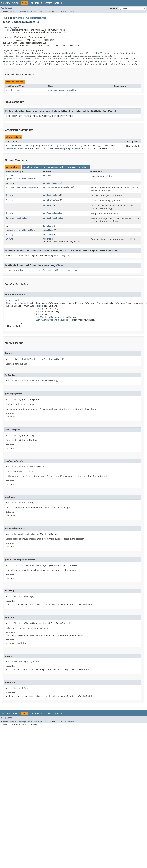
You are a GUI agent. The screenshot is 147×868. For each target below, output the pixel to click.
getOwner (48, 205)
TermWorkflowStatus (16, 148)
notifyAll (53, 270)
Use (32, 3)
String (31, 146)
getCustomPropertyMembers (57, 187)
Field (21, 11)
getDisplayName (51, 200)
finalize (19, 270)
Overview (5, 3)
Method (38, 11)
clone (9, 270)
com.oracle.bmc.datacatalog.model (30, 18)
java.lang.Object (11, 27)
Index (57, 3)
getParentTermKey (53, 213)
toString (48, 235)
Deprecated (47, 3)
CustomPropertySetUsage (67, 148)
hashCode (48, 226)
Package (16, 3)
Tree (37, 3)
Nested (14, 11)
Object (55, 183)
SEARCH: (114, 9)
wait (63, 270)
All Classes (6, 8)
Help (63, 3)
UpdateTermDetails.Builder (63, 90)
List (50, 148)
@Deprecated (12, 300)
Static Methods (32, 167)
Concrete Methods (78, 167)
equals (47, 183)
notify (42, 270)
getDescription (51, 195)
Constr (29, 11)
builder (47, 176)
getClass (31, 270)
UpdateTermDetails (16, 146)
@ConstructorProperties (19, 303)
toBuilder (48, 230)
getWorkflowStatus (53, 218)
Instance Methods (54, 167)
